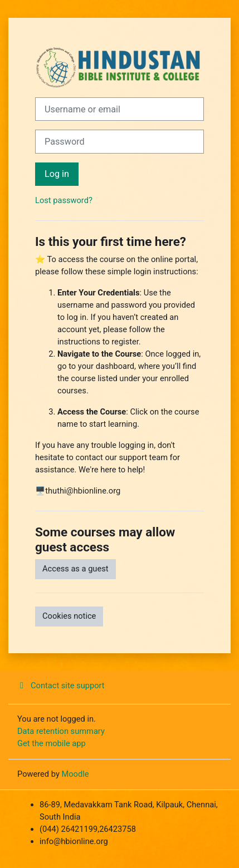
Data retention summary (61, 731)
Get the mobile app (52, 743)
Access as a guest (75, 569)
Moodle (75, 774)
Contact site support (61, 685)
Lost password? (64, 200)
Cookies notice (69, 616)
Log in (57, 174)
